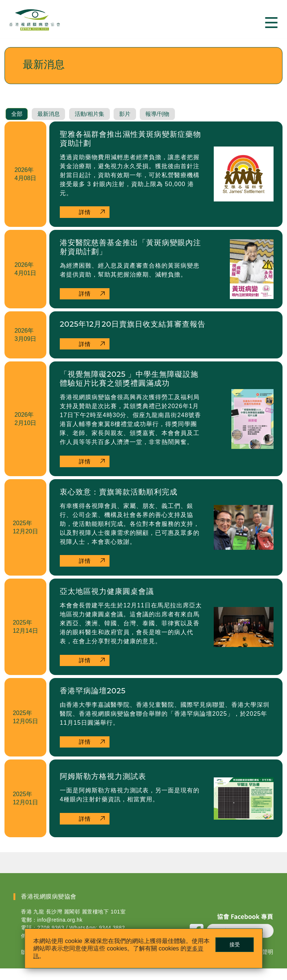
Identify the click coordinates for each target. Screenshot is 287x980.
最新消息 (53, 121)
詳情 (86, 220)
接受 (230, 943)
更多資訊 (50, 955)
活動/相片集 (99, 121)
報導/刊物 (174, 121)
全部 (18, 121)
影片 (138, 121)
